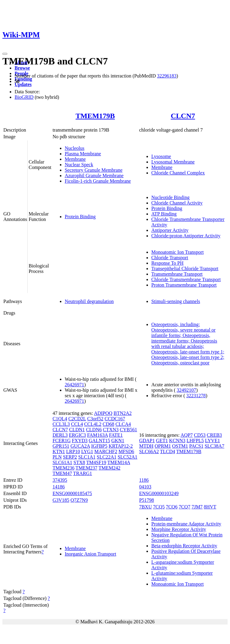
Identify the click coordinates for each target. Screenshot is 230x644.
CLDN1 (77, 430)
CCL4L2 (93, 424)
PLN (57, 457)
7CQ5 (159, 507)
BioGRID (24, 97)
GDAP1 (147, 441)
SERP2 (70, 457)
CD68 (108, 424)
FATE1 (116, 435)
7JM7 (197, 507)
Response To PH (167, 263)
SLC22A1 (106, 457)
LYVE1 (213, 441)
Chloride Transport (170, 258)
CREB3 (215, 435)
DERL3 (60, 435)
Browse (22, 68)
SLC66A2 (149, 451)
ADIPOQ (103, 413)
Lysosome (161, 156)
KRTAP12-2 (121, 446)
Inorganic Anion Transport (90, 554)
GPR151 (61, 446)
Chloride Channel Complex (178, 173)
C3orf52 (95, 419)
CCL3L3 (61, 424)
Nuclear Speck (79, 165)
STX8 (79, 462)
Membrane (75, 159)
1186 (144, 480)
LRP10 (73, 451)
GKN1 (118, 441)
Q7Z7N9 (79, 500)
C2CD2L (77, 419)
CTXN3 (111, 430)
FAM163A (98, 435)
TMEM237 (87, 468)
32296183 (167, 76)
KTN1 (59, 451)
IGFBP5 (99, 446)
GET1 (162, 441)
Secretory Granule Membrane (94, 170)
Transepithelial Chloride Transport (185, 269)
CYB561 (128, 430)
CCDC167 (115, 419)
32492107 (186, 390)
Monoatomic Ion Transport (177, 252)
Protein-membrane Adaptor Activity (186, 524)
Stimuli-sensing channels (176, 301)
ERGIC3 (77, 435)
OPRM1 (163, 446)
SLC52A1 (127, 457)
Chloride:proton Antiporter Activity (186, 236)
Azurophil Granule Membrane (94, 176)
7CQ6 (172, 507)
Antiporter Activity (170, 230)
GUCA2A (80, 446)
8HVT (210, 507)
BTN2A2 (123, 413)
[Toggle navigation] (5, 54)
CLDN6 (94, 430)
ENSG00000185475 (72, 493)
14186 (59, 487)
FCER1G (62, 441)
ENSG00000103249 (159, 493)
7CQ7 (184, 507)
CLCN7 (183, 116)
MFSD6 (126, 451)
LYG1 (87, 451)
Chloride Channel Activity (177, 203)
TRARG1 (83, 473)
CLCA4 (123, 424)
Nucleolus (75, 148)
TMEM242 (109, 468)
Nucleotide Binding (170, 197)
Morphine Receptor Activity (179, 529)
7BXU (146, 507)
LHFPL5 (195, 441)
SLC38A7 (214, 446)
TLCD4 (168, 451)
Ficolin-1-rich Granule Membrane (98, 181)
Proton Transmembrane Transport (184, 285)
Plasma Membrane (83, 154)
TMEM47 (62, 473)
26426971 (74, 385)
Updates (23, 84)
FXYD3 (80, 441)
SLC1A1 (87, 457)
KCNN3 (177, 441)
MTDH (146, 446)
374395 (60, 480)
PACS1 (196, 446)
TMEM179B (95, 116)
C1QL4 (60, 419)
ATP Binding (164, 214)
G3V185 (61, 500)
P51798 (147, 500)
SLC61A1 (62, 462)
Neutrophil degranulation (89, 301)
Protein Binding (80, 217)
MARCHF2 (106, 451)
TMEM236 (64, 468)
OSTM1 (180, 446)
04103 (145, 487)
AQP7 (187, 435)
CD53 (200, 435)
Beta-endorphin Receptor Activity (184, 546)
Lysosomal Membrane (173, 162)
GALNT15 (99, 441)
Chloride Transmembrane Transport (186, 279)
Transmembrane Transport (177, 274)
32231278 (196, 396)
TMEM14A (119, 462)
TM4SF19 (96, 462)
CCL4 (77, 424)
